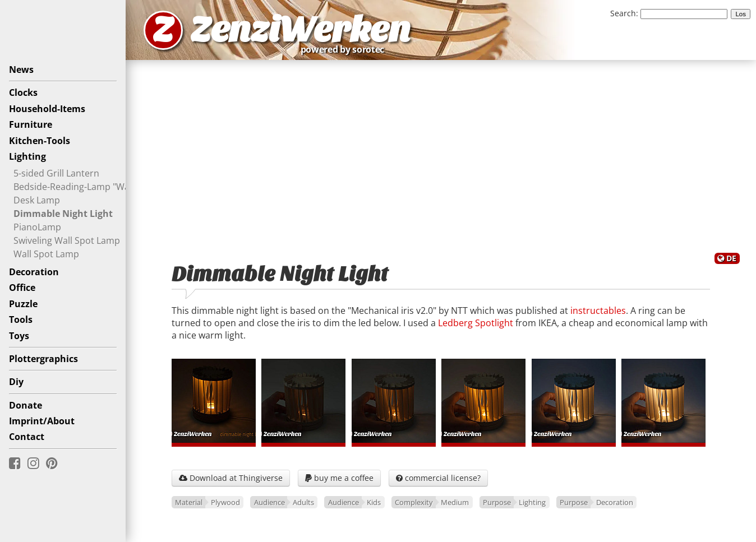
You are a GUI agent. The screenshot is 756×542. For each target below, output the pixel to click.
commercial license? (438, 478)
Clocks (23, 92)
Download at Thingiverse (231, 478)
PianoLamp (37, 227)
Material (189, 502)
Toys (19, 336)
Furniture (31, 124)
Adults (303, 502)
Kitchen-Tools (40, 141)
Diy (16, 382)
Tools (21, 319)
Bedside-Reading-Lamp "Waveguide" (90, 187)
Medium (455, 502)
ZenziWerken (300, 30)
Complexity (414, 502)
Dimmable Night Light (63, 214)
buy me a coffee (339, 478)
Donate (26, 405)
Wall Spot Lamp (46, 254)
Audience (269, 502)
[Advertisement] (441, 156)
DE (731, 258)
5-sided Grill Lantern (56, 173)
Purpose (497, 502)
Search (623, 13)
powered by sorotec (345, 49)
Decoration (34, 272)
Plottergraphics (43, 359)
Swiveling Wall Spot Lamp (67, 240)
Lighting (27, 156)
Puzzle (23, 304)
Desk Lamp (37, 200)
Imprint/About (42, 421)
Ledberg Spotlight (476, 323)
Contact (27, 437)
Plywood (225, 502)
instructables (598, 311)
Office (22, 288)
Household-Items (47, 109)
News (21, 70)
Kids (374, 502)
